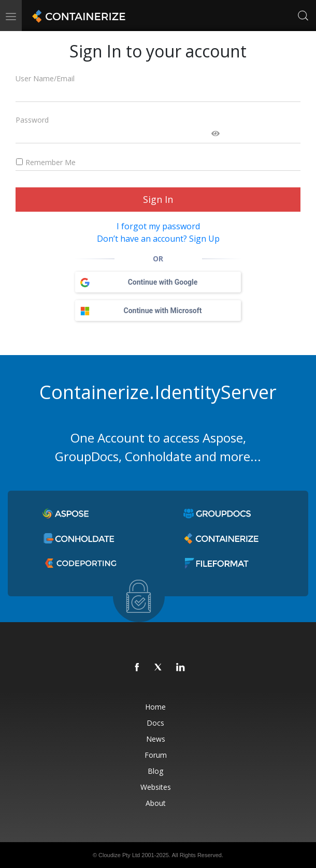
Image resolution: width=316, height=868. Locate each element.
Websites (156, 787)
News (156, 739)
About (156, 803)
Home (155, 707)
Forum (156, 755)
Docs (155, 723)
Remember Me (46, 162)
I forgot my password (158, 226)
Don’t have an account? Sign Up (158, 239)
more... (240, 456)
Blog (155, 771)
